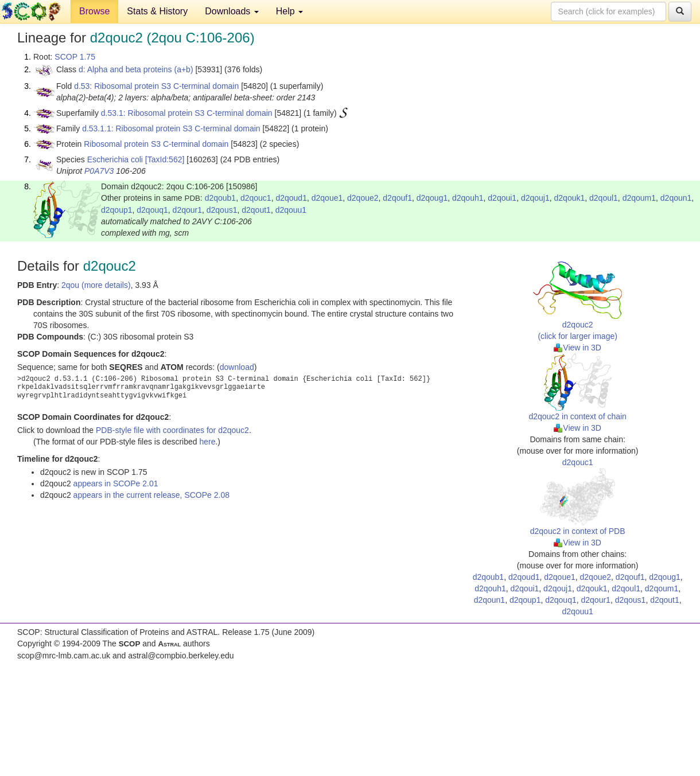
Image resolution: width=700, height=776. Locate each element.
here (207, 442)
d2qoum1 (639, 198)
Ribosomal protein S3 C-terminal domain (156, 144)
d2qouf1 (397, 198)
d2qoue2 (363, 198)
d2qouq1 (152, 210)
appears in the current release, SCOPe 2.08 (151, 495)
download (237, 367)
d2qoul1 (604, 198)
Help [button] (289, 11)
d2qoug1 (432, 198)
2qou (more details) (96, 285)
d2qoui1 (502, 198)
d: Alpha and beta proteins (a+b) (136, 69)
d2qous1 (222, 210)
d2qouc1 (256, 198)
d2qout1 (256, 210)
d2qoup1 (117, 210)
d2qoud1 (291, 198)
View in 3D (577, 348)
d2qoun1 (676, 198)
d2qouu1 (291, 210)
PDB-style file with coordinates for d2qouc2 (172, 430)
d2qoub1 (221, 198)
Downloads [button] (232, 11)
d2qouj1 (535, 198)
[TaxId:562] (165, 159)
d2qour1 (187, 210)
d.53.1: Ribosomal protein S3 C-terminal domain (187, 113)
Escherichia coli (115, 159)
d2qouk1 (570, 198)
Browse (94, 11)
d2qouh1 (468, 198)
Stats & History (157, 11)
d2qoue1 (327, 198)
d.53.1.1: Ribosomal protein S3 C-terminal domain (171, 128)
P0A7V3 (99, 171)
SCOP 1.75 (75, 57)
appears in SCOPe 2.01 (116, 483)
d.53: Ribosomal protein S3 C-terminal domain (156, 86)
